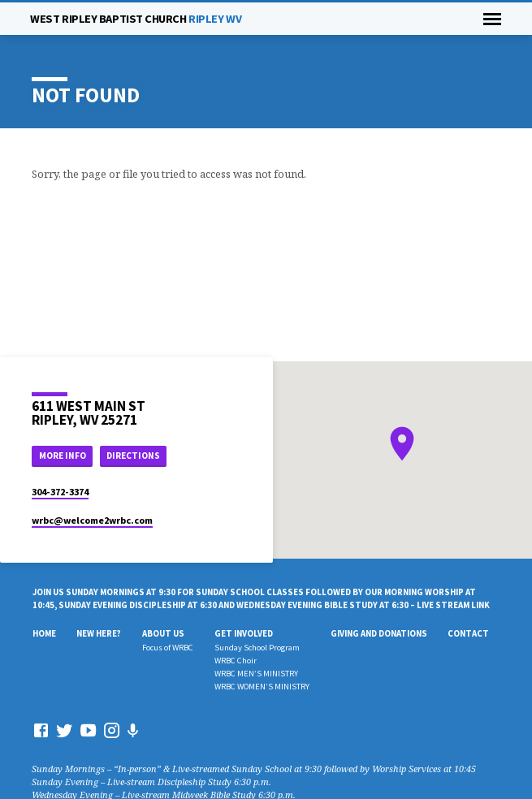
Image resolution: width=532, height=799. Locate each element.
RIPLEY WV (136, 19)
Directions (133, 456)
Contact (468, 633)
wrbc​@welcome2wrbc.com (92, 520)
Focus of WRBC (168, 648)
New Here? (99, 633)
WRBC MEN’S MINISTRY (256, 674)
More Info (63, 456)
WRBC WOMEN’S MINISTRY (262, 687)
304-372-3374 (60, 492)
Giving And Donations (379, 633)
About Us (163, 633)
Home (44, 633)
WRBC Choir (236, 661)
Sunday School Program (257, 648)
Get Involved (244, 633)
